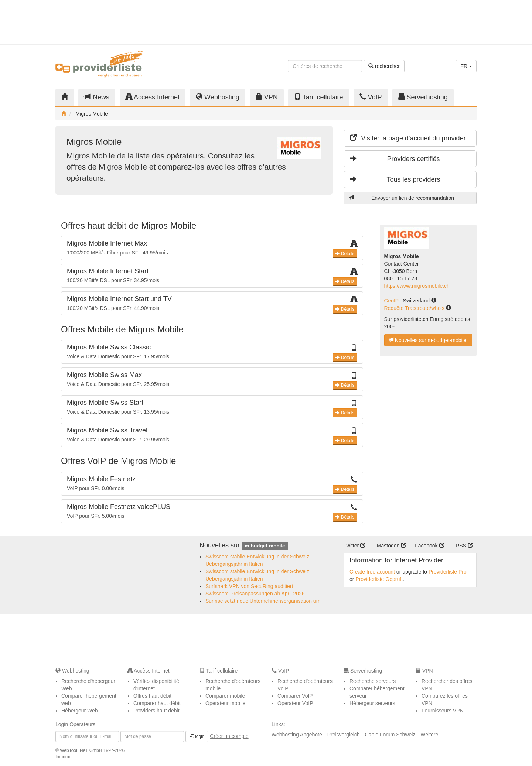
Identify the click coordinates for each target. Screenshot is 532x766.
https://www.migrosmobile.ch (417, 286)
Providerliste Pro (448, 572)
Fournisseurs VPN (443, 711)
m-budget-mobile (265, 546)
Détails (345, 254)
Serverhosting (423, 97)
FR (466, 66)
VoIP (371, 97)
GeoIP (392, 301)
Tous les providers (395, 179)
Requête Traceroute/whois (415, 308)
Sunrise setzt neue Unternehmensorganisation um (263, 601)
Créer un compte (229, 736)
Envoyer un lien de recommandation (401, 198)
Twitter (354, 546)
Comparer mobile (225, 696)
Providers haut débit (156, 711)
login (197, 736)
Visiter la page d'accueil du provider (408, 138)
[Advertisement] (410, 22)
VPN (267, 97)
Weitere (429, 735)
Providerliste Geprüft (379, 579)
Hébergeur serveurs (372, 703)
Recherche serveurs (373, 681)
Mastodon (391, 546)
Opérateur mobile (225, 703)
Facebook (429, 546)
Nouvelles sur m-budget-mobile (428, 340)
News (97, 97)
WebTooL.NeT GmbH (82, 750)
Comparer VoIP (295, 696)
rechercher (384, 66)
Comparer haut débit (157, 703)
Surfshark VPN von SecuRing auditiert (249, 586)
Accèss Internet (153, 97)
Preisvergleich (344, 735)
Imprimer (64, 757)
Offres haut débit (152, 696)
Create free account (372, 572)
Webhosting (218, 97)
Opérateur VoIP (295, 703)
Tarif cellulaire (319, 97)
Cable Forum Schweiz (390, 735)
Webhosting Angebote (297, 735)
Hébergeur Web (80, 711)
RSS (464, 546)
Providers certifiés (395, 159)
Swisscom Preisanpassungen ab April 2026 (255, 594)
